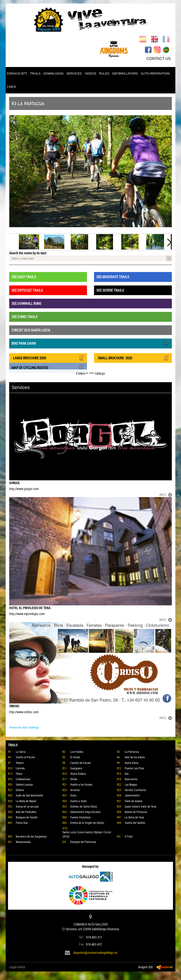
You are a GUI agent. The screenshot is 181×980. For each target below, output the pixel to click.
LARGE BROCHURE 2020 (48, 358)
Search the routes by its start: (28, 253)
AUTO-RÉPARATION (155, 73)
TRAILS (35, 73)
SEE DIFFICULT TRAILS (27, 290)
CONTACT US (158, 59)
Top (2, 974)
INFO (166, 495)
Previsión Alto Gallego (24, 727)
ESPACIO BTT (17, 73)
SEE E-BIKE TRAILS (25, 317)
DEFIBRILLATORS (125, 73)
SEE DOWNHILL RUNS (26, 303)
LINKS (12, 87)
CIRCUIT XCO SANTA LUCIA (31, 330)
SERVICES (74, 73)
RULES (104, 73)
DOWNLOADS (54, 73)
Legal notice (17, 967)
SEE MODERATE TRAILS (113, 277)
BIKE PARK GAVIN (90, 343)
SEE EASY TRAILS (24, 277)
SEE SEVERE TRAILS (110, 290)
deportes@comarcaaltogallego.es (95, 953)
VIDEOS (90, 73)
